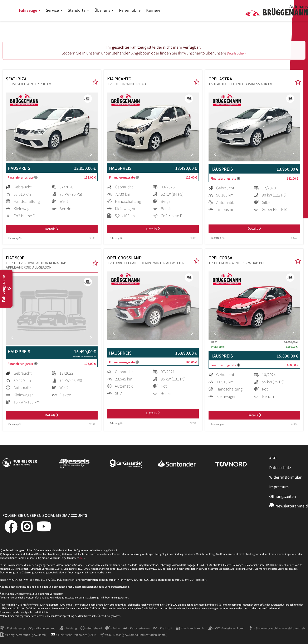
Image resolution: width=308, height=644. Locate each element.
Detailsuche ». (237, 53)
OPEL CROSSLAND (146, 263)
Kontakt (295, 4)
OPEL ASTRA (241, 82)
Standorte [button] (142, 10)
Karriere (218, 10)
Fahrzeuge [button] (93, 10)
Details (52, 231)
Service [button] (118, 10)
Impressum (279, 491)
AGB (273, 462)
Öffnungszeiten (283, 500)
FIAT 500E (48, 265)
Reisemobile (195, 10)
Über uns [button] (168, 10)
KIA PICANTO (126, 82)
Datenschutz (280, 471)
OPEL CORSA (237, 263)
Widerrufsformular (285, 481)
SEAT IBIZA (29, 82)
